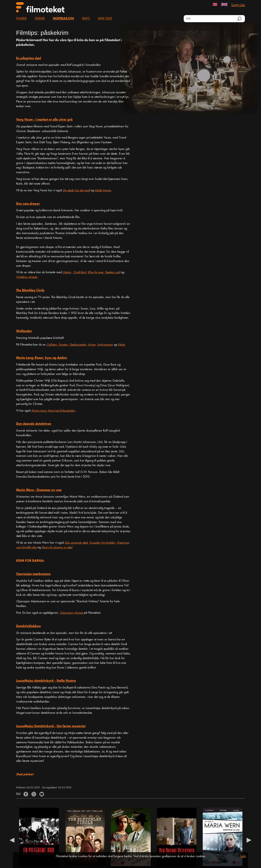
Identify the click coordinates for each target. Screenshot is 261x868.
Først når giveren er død (57, 547)
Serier (40, 19)
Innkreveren (105, 345)
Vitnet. (122, 345)
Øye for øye (95, 272)
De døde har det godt (76, 191)
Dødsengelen (78, 345)
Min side (105, 19)
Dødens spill (112, 272)
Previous (12, 840)
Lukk (243, 856)
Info (86, 19)
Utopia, (67, 272)
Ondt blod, (80, 272)
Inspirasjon (63, 19)
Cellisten (52, 345)
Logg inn (238, 5)
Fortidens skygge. (27, 277)
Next (249, 840)
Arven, (92, 345)
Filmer (21, 19)
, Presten (62, 345)
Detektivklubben (28, 626)
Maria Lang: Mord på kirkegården (53, 411)
